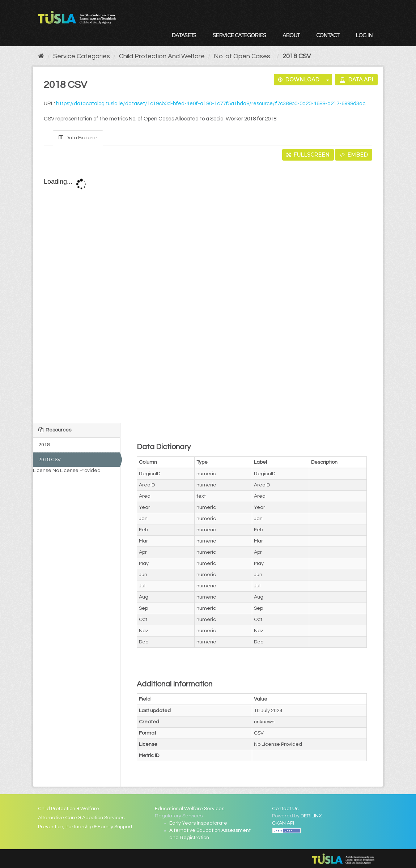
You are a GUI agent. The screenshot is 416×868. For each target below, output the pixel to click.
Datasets (184, 35)
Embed (354, 155)
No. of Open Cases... (244, 56)
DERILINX (311, 816)
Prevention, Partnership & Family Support (85, 827)
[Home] (41, 56)
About (291, 35)
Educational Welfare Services (190, 809)
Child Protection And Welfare (162, 56)
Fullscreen (308, 155)
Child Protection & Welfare (69, 809)
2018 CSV (297, 56)
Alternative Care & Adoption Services (81, 818)
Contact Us (285, 809)
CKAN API (283, 823)
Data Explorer (78, 138)
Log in (364, 35)
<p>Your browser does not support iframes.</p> (208, 292)
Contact (328, 35)
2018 (44, 445)
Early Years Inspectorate (198, 823)
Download (299, 80)
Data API (356, 80)
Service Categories (239, 35)
